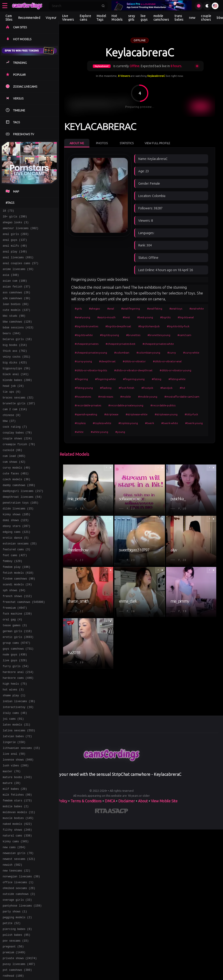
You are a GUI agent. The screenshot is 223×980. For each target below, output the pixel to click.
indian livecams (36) (19, 758)
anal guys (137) (15, 244)
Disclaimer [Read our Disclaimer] (127, 801)
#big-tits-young (109, 335)
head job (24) (13, 407)
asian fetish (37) (16, 296)
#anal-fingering (131, 309)
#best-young (145, 317)
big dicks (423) (15, 381)
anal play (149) (15, 257)
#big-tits (165, 317)
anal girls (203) (16, 237)
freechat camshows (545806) (24, 648)
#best (126, 317)
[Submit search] (103, 6)
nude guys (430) (15, 706)
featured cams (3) (16, 589)
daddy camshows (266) (19, 517)
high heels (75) (15, 739)
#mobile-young (148, 397)
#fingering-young (134, 379)
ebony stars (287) (16, 563)
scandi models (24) (17, 628)
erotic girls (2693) (18, 687)
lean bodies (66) (16, 315)
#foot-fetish (126, 388)
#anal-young (82, 317)
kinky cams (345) (16, 915)
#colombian (122, 353)
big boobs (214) (15, 361)
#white (79, 432)
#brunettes (133, 335)
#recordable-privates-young (126, 405)
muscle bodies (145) (18, 889)
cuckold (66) (12, 478)
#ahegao (94, 309)
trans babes (179, 18)
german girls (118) (17, 680)
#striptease (111, 414)
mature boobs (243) (17, 843)
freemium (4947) (15, 654)
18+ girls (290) (15, 218)
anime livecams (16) (18, 276)
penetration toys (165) (20, 537)
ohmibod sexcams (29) (19, 967)
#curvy (172, 353)
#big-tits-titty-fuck (178, 326)
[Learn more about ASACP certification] (118, 812)
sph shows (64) (14, 635)
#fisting (157, 379)
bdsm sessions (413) (18, 342)
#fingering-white (105, 379)
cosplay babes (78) (17, 459)
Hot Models (117, 18)
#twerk (150, 423)
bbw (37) (9, 446)
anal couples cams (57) (20, 270)
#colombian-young (148, 353)
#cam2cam (184, 335)
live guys (144, 18)
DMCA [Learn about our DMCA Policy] (110, 801)
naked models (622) (17, 895)
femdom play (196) (16, 609)
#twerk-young (194, 423)
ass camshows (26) (16, 302)
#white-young (99, 432)
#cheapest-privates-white (158, 344)
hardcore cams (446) (18, 732)
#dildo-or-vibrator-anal (167, 361)
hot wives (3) (13, 745)
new (192, 18)
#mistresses (106, 397)
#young (120, 432)
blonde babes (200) (17, 400)
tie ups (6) (12, 413)
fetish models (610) (18, 615)
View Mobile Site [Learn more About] (164, 801)
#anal (111, 309)
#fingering (81, 379)
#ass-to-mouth (106, 317)
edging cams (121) (16, 570)
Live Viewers (68, 18)
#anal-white (197, 309)
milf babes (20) (15, 856)
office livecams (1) (18, 960)
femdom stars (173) (17, 869)
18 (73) (8, 211)
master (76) (12, 837)
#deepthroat (107, 361)
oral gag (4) (12, 667)
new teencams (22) (16, 947)
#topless (80, 423)
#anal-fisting (155, 309)
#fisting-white (177, 379)
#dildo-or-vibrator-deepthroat (133, 370)
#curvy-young (83, 361)
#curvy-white (191, 353)
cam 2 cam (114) (15, 433)
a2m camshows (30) (16, 309)
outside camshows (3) (19, 973)
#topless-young (128, 423)
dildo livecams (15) (18, 543)
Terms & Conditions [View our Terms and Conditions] (86, 801)
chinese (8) (12, 439)
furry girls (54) (16, 719)
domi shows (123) (16, 556)
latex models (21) (16, 784)
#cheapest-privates (87, 344)
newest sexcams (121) (19, 934)
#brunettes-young (159, 335)
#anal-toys (176, 309)
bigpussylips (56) (16, 387)
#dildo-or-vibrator (134, 361)
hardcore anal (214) (18, 726)
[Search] (75, 6)
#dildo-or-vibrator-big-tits (91, 370)
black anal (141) (16, 394)
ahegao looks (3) (16, 224)
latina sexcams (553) (19, 791)
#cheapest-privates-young (91, 353)
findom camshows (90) (19, 622)
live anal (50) (14, 817)
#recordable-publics (163, 405)
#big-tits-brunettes (86, 326)
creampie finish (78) (19, 472)
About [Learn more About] (143, 801)
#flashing (106, 388)
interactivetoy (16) (18, 765)
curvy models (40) (16, 498)
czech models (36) (16, 511)
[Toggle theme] (207, 6)
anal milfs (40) (15, 250)
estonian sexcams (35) (20, 583)
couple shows (206, 18)
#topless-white (102, 423)
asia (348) (11, 283)
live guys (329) (15, 713)
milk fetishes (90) (17, 863)
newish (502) (12, 941)
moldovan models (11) (19, 882)
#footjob (147, 388)
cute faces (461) (16, 504)
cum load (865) (14, 485)
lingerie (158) (14, 804)
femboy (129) (12, 602)
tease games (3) (15, 674)
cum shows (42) (14, 491)
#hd (182, 388)
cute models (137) (16, 322)
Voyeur (51, 18)
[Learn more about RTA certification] (101, 812)
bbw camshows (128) (17, 335)
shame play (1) (14, 752)
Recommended (29, 18)
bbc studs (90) (14, 329)
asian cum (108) (15, 289)
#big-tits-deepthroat (118, 326)
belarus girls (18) (17, 355)
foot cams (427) (15, 596)
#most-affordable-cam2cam (182, 397)
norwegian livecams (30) (21, 954)
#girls (78, 309)
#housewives (83, 397)
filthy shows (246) (17, 902)
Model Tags (101, 18)
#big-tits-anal (186, 317)
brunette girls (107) (19, 426)
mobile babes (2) (16, 876)
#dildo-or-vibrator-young (175, 370)
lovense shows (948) (18, 824)
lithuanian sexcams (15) (21, 811)
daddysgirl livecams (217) (23, 524)
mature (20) (12, 850)
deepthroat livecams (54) (22, 530)
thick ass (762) (15, 368)
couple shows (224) (17, 465)
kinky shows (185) (16, 550)
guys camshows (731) (18, 700)
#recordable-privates (88, 405)
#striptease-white (137, 414)
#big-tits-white (84, 335)
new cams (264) (14, 921)
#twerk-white (170, 423)
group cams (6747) (16, 693)
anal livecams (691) (18, 263)
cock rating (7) (15, 452)
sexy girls (132, 18)
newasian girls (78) (18, 928)
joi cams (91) (13, 778)
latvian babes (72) (17, 797)
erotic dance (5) (16, 576)
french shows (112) (17, 641)
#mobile (126, 397)
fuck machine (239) (17, 661)
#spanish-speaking (86, 414)
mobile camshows (161, 18)
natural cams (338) (17, 908)
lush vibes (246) (16, 830)
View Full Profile (157, 143)
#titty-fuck (191, 414)
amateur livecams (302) (20, 231)
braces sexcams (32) (18, 420)
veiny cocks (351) (16, 374)
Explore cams (85, 18)
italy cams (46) (15, 771)
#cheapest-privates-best (121, 344)
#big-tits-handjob (149, 326)
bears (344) (12, 348)
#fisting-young (84, 388)
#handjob (166, 388)
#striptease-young (166, 414)
